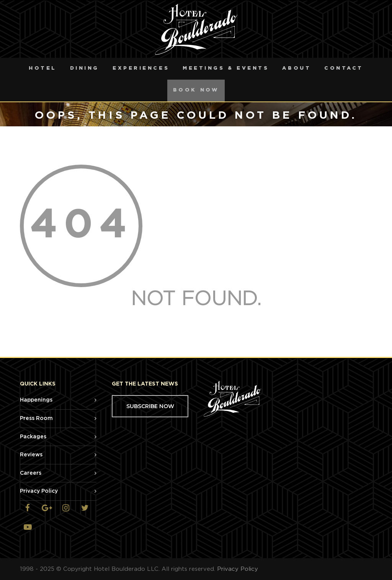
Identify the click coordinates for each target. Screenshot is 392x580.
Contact (344, 68)
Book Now (196, 90)
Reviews (31, 455)
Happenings (36, 400)
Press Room (36, 418)
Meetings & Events (226, 68)
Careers (31, 473)
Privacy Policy (39, 491)
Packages (33, 437)
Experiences (141, 68)
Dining (85, 68)
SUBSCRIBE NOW (150, 406)
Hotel (43, 68)
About (296, 68)
